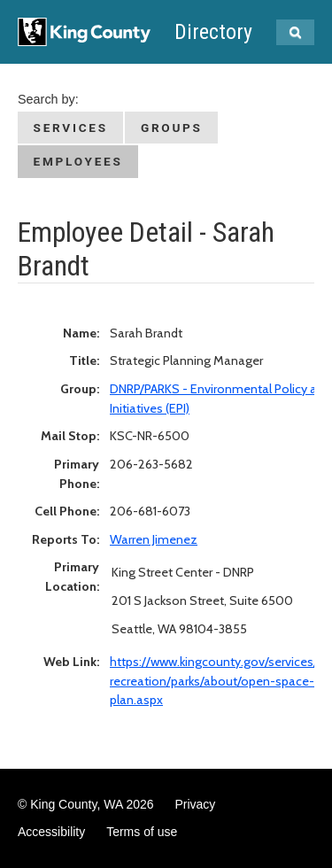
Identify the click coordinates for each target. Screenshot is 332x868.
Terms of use (142, 832)
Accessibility (51, 832)
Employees (78, 161)
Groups (172, 128)
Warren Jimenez (154, 539)
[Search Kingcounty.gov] (295, 32)
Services (71, 128)
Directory (213, 32)
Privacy (195, 804)
